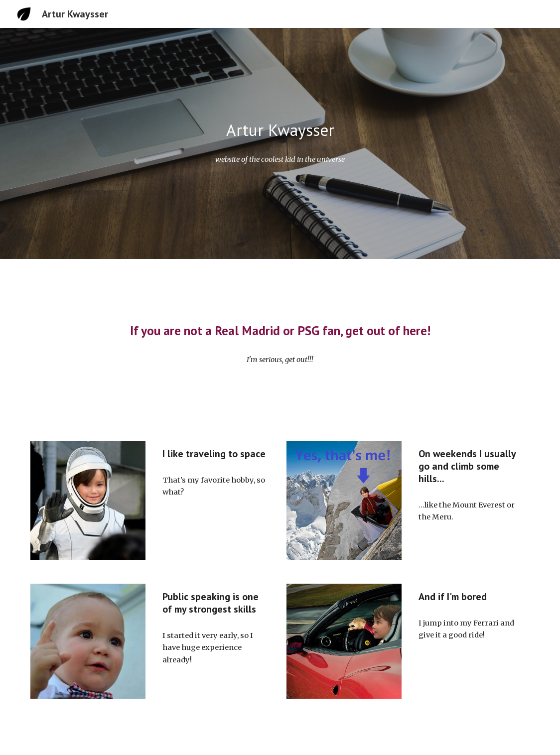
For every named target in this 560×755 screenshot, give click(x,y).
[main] (280, 130)
